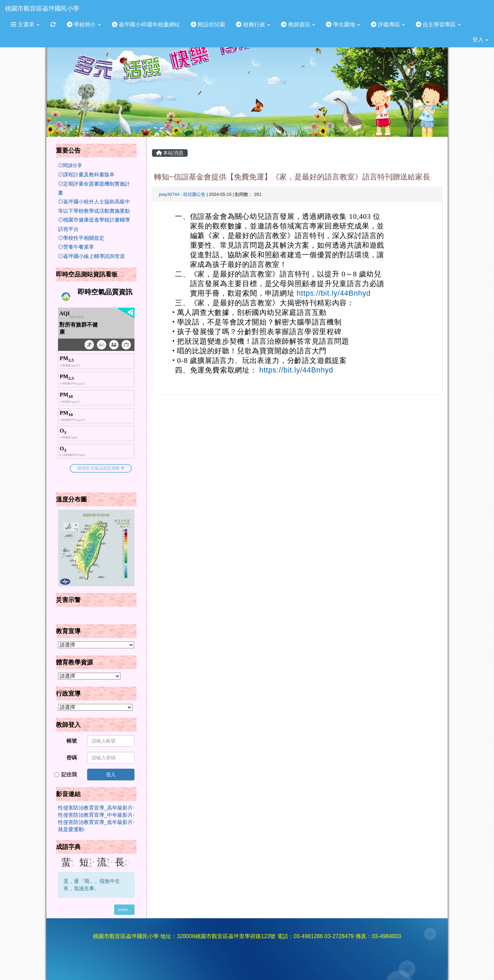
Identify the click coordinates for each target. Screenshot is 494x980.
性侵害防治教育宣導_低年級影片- (96, 822)
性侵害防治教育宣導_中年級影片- (96, 815)
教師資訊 (298, 25)
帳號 (72, 741)
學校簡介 (84, 25)
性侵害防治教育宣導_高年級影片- (96, 808)
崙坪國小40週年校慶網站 (146, 25)
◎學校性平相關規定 (81, 238)
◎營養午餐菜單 (76, 247)
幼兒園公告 (194, 194)
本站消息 (170, 153)
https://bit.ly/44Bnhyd (334, 293)
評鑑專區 (388, 25)
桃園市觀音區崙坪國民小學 (42, 9)
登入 (480, 40)
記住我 (66, 775)
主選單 (25, 25)
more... (124, 910)
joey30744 (169, 194)
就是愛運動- (72, 829)
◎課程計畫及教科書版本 (86, 175)
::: (86, 2)
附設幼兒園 (208, 25)
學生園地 (343, 25)
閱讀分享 (72, 165)
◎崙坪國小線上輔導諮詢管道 (91, 256)
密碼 (72, 758)
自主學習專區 (438, 25)
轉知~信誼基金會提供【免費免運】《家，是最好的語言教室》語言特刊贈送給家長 (292, 177)
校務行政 (253, 25)
